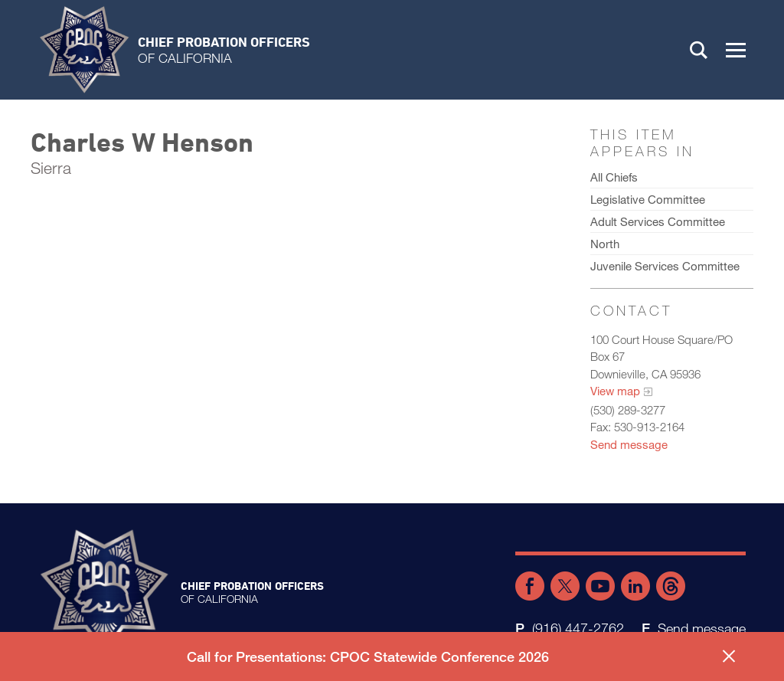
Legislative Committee (648, 199)
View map (615, 391)
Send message (629, 444)
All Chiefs (614, 177)
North (605, 244)
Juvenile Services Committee (665, 266)
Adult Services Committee (658, 221)
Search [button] (699, 50)
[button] (736, 50)
